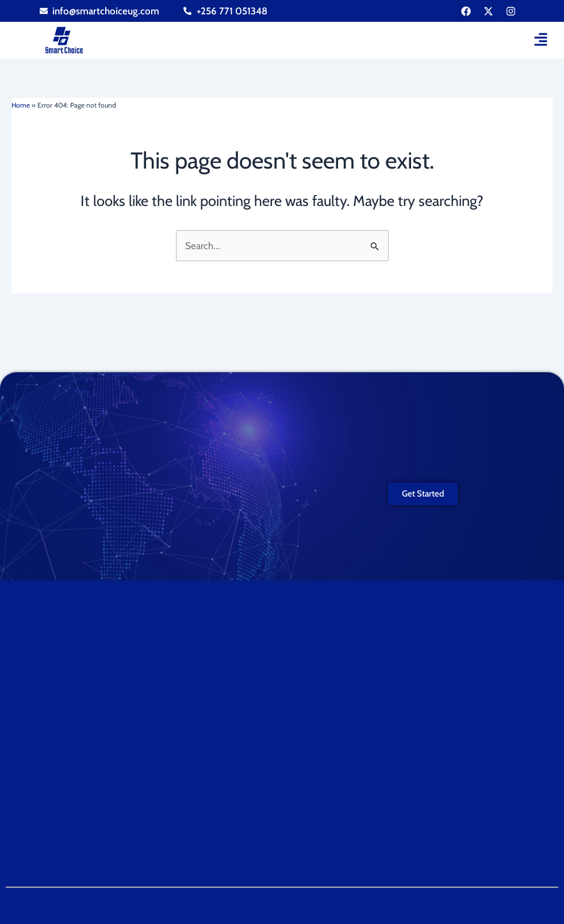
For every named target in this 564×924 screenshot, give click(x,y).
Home (21, 105)
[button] (541, 40)
